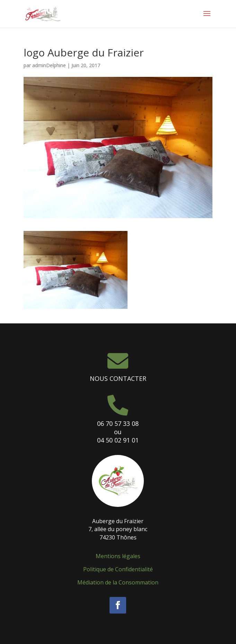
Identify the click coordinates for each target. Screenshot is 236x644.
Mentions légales (118, 556)
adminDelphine (49, 65)
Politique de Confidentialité (118, 569)
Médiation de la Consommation (118, 582)
